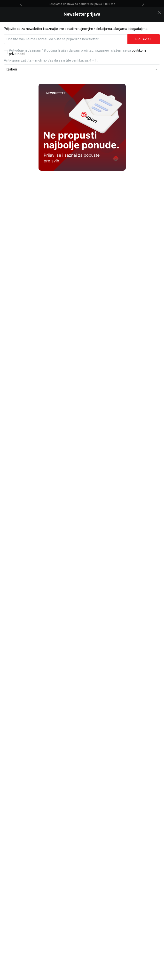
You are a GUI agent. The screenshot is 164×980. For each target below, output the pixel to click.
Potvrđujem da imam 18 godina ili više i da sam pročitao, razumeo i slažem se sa (77, 49)
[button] (159, 8)
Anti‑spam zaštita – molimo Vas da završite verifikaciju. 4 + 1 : (51, 57)
